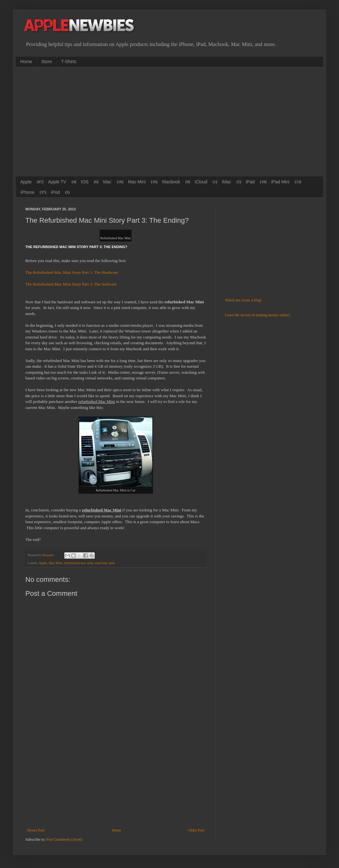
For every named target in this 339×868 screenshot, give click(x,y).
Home (26, 62)
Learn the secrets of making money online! (258, 315)
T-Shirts (69, 62)
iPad (250, 182)
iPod (55, 192)
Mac (107, 182)
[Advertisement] (101, 121)
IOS (85, 182)
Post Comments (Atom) (64, 839)
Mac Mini (137, 182)
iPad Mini (280, 182)
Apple (26, 182)
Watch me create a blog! (243, 300)
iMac (227, 182)
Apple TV (57, 182)
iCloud (201, 182)
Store (46, 62)
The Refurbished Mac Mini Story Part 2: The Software (71, 284)
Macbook (171, 182)
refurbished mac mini (79, 563)
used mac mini (105, 563)
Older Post (196, 830)
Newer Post (36, 830)
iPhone (28, 192)
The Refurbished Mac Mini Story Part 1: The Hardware (72, 272)
